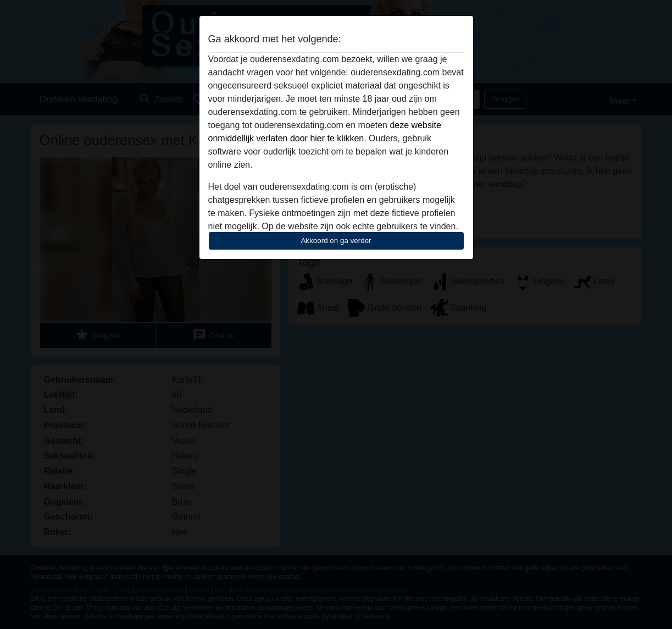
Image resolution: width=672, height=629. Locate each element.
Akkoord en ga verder (336, 241)
